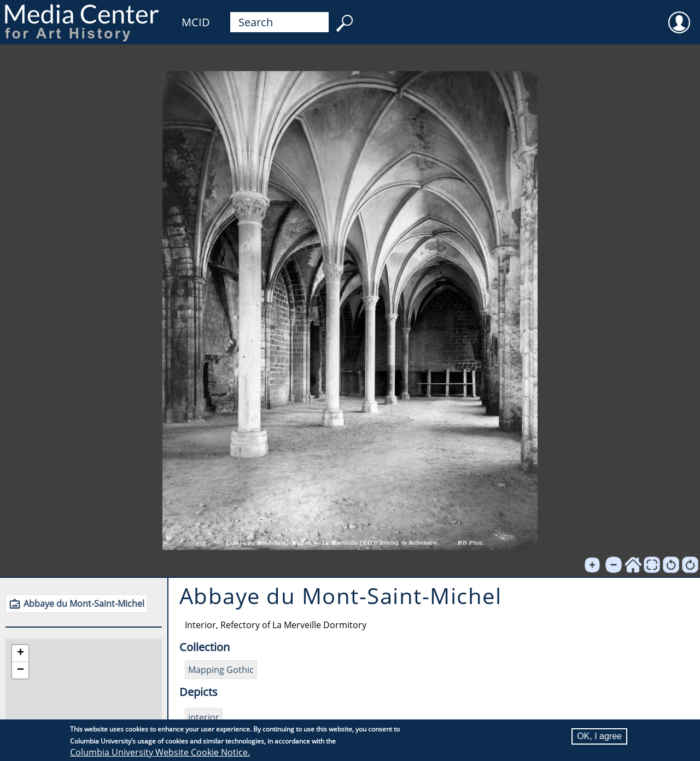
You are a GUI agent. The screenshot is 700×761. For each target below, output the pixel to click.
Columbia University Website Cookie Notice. (160, 752)
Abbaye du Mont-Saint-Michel (84, 604)
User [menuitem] (679, 15)
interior (204, 717)
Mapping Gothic (221, 670)
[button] (20, 654)
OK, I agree (599, 736)
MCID (196, 22)
